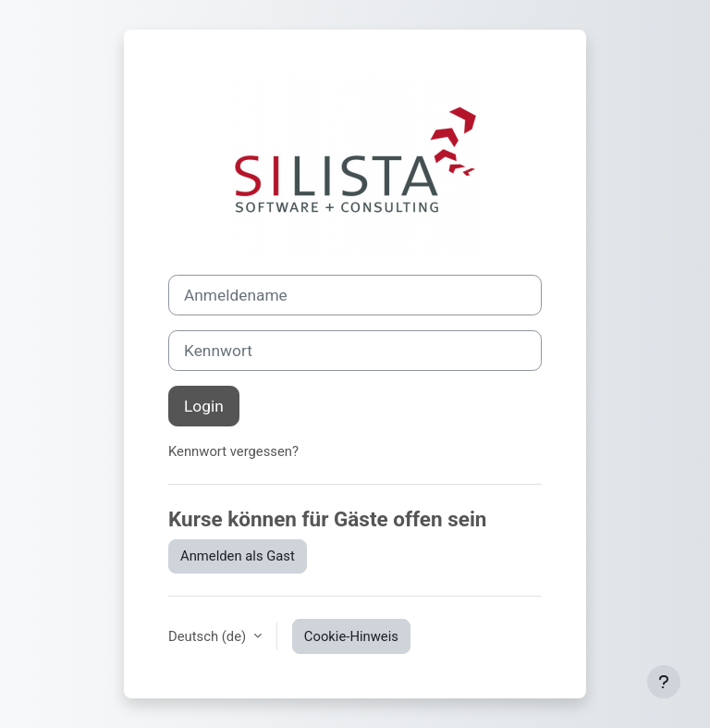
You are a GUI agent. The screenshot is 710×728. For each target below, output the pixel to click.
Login (204, 406)
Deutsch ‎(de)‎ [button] (209, 636)
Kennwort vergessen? (233, 451)
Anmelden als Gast (238, 556)
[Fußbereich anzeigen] (664, 682)
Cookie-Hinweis (351, 636)
